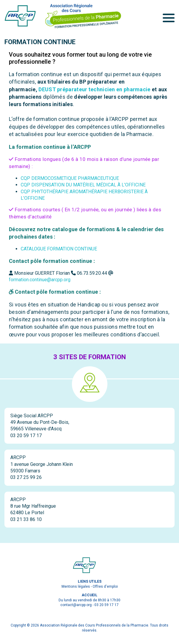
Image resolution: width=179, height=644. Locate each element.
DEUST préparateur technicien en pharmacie (94, 89)
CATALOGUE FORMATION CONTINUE (59, 249)
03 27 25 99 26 (26, 477)
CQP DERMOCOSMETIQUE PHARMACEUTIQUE (70, 178)
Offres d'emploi (105, 587)
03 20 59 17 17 (26, 436)
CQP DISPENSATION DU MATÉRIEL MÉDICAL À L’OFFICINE (83, 185)
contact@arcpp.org (76, 605)
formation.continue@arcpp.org (40, 280)
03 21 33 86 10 (26, 519)
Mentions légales (76, 587)
